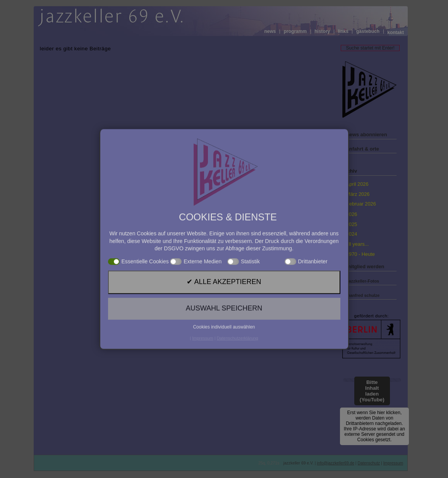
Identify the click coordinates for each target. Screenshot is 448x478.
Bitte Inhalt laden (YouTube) (372, 391)
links (343, 32)
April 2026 (357, 184)
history (322, 32)
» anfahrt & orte (361, 149)
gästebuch (368, 32)
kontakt (396, 33)
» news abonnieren (365, 134)
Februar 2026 (361, 204)
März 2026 (358, 194)
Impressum (393, 463)
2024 (352, 234)
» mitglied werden (363, 266)
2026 (352, 214)
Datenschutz (369, 463)
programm (295, 32)
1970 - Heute (360, 254)
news (270, 32)
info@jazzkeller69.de (336, 463)
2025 (352, 224)
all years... (357, 244)
